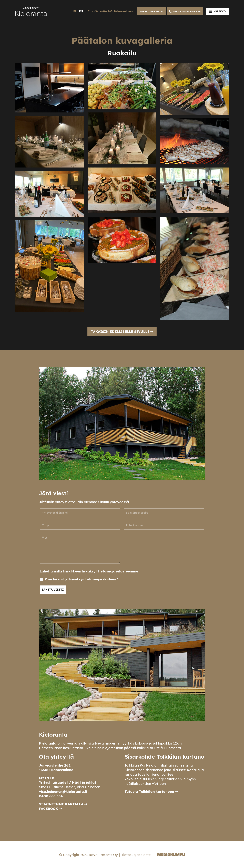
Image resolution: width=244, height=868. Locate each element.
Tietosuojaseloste (136, 855)
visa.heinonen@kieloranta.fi (63, 792)
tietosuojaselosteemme (118, 571)
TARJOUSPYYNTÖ (151, 11)
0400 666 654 (51, 796)
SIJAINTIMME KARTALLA (61, 804)
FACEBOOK (49, 809)
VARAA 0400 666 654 (187, 11)
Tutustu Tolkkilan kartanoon (149, 792)
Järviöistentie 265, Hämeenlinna (110, 11)
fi (75, 11)
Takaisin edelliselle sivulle (120, 332)
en (81, 11)
